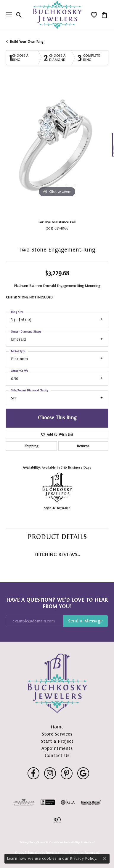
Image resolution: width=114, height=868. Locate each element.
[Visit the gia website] (68, 802)
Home (57, 727)
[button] (19, 15)
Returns (83, 446)
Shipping (31, 446)
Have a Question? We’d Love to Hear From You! (57, 603)
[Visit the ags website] (24, 802)
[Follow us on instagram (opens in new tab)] (50, 773)
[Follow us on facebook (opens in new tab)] (33, 773)
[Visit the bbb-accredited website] (48, 802)
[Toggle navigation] (7, 15)
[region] (57, 147)
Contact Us (57, 755)
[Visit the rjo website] (57, 820)
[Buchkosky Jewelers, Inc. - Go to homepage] (57, 683)
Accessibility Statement (79, 842)
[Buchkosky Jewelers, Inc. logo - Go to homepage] (57, 15)
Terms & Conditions (50, 842)
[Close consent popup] (105, 858)
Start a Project (57, 741)
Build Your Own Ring (27, 42)
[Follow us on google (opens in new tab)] (83, 773)
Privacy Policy (28, 842)
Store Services (57, 734)
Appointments (57, 748)
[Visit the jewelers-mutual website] (91, 802)
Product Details (57, 537)
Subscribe (85, 621)
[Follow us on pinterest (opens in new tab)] (67, 773)
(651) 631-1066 (57, 228)
